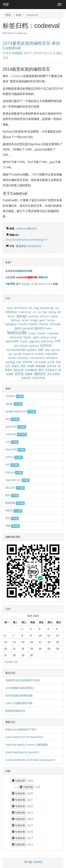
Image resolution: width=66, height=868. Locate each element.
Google (34, 320)
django (22, 316)
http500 (33, 324)
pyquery (34, 346)
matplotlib (53, 333)
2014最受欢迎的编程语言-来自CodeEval (31, 45)
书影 (6, 4)
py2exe (24, 346)
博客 (8, 15)
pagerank (34, 341)
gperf (42, 320)
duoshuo (34, 316)
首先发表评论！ (35, 246)
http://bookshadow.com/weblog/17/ (27, 240)
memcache (16, 337)
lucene (32, 333)
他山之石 (15, 487)
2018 (30, 819)
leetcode (17, 332)
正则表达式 (51, 370)
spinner (55, 350)
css (39, 312)
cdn (57, 308)
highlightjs (11, 324)
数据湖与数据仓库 (15, 711)
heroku (51, 320)
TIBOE (35, 174)
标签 (19, 15)
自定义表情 (54, 374)
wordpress (52, 358)
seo (47, 350)
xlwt (19, 362)
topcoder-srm (17, 480)
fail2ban (16, 320)
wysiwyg (10, 362)
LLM (12, 442)
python (46, 345)
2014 (30, 844)
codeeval (21, 228)
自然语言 (26, 378)
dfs (59, 312)
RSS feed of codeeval (15, 33)
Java (18, 328)
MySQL (27, 337)
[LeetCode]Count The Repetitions (24, 737)
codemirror (25, 312)
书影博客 (10, 284)
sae (41, 349)
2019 (30, 813)
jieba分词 (28, 328)
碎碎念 (14, 510)
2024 (30, 781)
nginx (36, 337)
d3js (45, 312)
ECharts (45, 316)
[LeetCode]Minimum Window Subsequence (30, 760)
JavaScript (16, 426)
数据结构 (15, 503)
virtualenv (23, 358)
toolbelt (39, 354)
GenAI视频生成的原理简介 (20, 688)
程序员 (19, 374)
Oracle (24, 341)
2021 (30, 800)
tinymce (28, 354)
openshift (12, 341)
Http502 (44, 324)
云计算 (51, 362)
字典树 (31, 366)
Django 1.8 (28, 284)
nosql (53, 337)
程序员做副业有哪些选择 (19, 695)
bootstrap (47, 308)
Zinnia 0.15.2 (45, 284)
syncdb (17, 354)
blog (36, 308)
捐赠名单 (43, 277)
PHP (58, 341)
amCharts (21, 308)
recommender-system (21, 350)
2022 (30, 793)
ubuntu (12, 358)
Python (14, 457)
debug (52, 312)
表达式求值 (39, 378)
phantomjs (47, 341)
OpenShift (15, 449)
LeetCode (16, 434)
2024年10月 (11, 662)
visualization (38, 358)
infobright (55, 324)
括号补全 (52, 366)
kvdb (49, 328)
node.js (45, 337)
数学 (12, 495)
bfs (31, 308)
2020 (30, 806)
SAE (12, 465)
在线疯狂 (17, 53)
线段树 (29, 374)
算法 (12, 518)
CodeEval (17, 76)
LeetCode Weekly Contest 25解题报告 (27, 745)
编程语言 (32, 228)
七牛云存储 (40, 362)
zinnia (27, 362)
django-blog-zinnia (21, 411)
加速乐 (15, 366)
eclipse (54, 316)
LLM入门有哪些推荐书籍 (19, 703)
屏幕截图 (40, 366)
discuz (11, 316)
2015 (30, 838)
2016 (30, 832)
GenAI (25, 320)
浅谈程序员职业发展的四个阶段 (23, 680)
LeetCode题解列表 (27, 277)
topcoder (51, 354)
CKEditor (11, 312)
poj (16, 345)
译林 (13, 526)
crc (35, 312)
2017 (30, 825)
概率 (41, 370)
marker (41, 333)
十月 (38, 787)
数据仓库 (19, 370)
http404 (23, 324)
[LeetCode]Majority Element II (22, 752)
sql (10, 354)
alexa (10, 308)
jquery (39, 328)
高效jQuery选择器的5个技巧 (21, 729)
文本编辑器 (31, 370)
